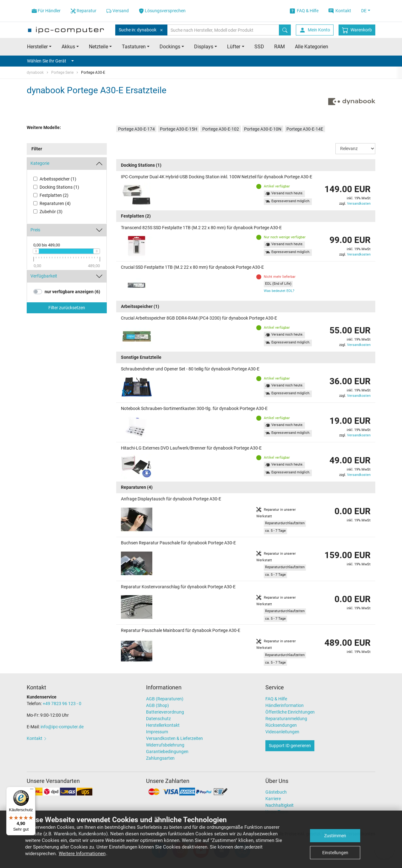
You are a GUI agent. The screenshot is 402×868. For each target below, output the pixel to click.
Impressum (157, 732)
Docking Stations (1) (59, 187)
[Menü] (32, 790)
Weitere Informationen (82, 854)
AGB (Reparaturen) (165, 699)
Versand (118, 11)
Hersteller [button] (37, 47)
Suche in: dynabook (141, 30)
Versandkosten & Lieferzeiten (174, 738)
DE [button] (364, 11)
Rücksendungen (281, 725)
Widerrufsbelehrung (165, 745)
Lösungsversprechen (162, 11)
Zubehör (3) (51, 212)
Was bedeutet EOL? (279, 291)
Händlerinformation (285, 705)
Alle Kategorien (312, 47)
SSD (259, 47)
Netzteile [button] (98, 47)
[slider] (36, 251)
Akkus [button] (68, 47)
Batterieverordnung (165, 712)
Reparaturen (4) (55, 203)
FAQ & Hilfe (304, 11)
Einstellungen (335, 853)
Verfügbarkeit (44, 276)
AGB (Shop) (158, 705)
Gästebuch (276, 792)
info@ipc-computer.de (62, 727)
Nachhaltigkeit (280, 805)
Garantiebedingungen (167, 752)
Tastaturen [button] (134, 47)
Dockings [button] (170, 47)
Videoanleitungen (282, 732)
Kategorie (40, 163)
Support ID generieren (290, 746)
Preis (35, 230)
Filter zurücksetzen (67, 308)
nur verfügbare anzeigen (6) (72, 292)
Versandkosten (359, 204)
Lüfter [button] (234, 47)
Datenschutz (158, 719)
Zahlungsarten (160, 758)
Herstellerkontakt (163, 725)
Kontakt (340, 11)
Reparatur (84, 11)
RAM (280, 47)
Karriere (273, 799)
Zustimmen (335, 836)
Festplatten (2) (54, 195)
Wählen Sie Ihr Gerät (50, 61)
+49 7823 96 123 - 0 (62, 704)
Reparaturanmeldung (286, 719)
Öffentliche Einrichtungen (290, 712)
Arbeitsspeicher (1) (58, 179)
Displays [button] (204, 47)
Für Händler (46, 11)
